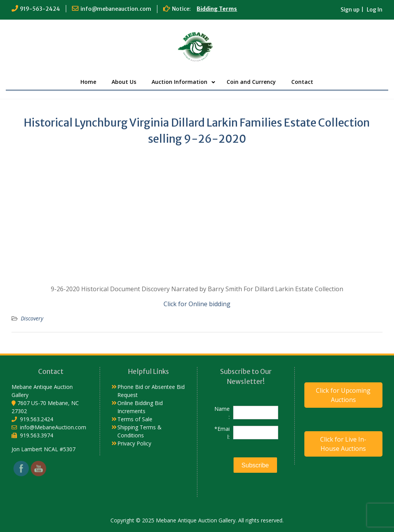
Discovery (32, 318)
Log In (375, 10)
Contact (302, 82)
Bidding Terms (217, 9)
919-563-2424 (40, 9)
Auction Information (179, 82)
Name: (222, 413)
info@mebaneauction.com (116, 9)
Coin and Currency (251, 82)
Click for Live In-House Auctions (343, 444)
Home (88, 82)
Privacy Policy (134, 443)
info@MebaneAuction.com (53, 427)
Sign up (350, 10)
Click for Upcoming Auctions (343, 395)
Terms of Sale (135, 419)
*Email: (222, 433)
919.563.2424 (37, 419)
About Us (124, 82)
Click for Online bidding (197, 304)
